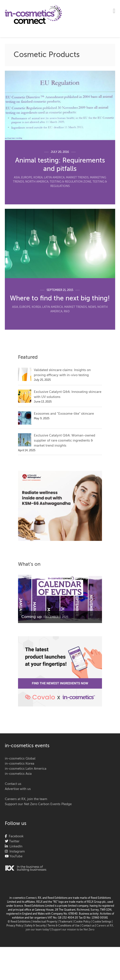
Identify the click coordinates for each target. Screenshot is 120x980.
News (92, 307)
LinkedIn (15, 846)
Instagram (16, 851)
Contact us (13, 784)
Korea (38, 178)
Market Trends (77, 178)
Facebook (15, 836)
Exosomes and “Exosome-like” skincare (64, 414)
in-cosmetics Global (20, 759)
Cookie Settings (102, 922)
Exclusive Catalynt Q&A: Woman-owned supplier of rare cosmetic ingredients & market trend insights (65, 441)
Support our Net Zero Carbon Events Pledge (38, 804)
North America (37, 182)
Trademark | (67, 922)
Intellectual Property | (46, 922)
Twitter (14, 841)
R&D (67, 312)
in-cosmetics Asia (18, 774)
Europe (27, 178)
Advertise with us (18, 789)
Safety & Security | (36, 926)
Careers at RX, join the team (26, 799)
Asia (17, 178)
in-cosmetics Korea (20, 764)
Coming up (32, 617)
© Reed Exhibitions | (20, 922)
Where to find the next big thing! (60, 299)
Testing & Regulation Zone (70, 182)
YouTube (15, 856)
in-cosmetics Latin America (26, 769)
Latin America (54, 178)
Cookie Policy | (83, 922)
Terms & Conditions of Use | (65, 926)
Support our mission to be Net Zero (73, 930)
